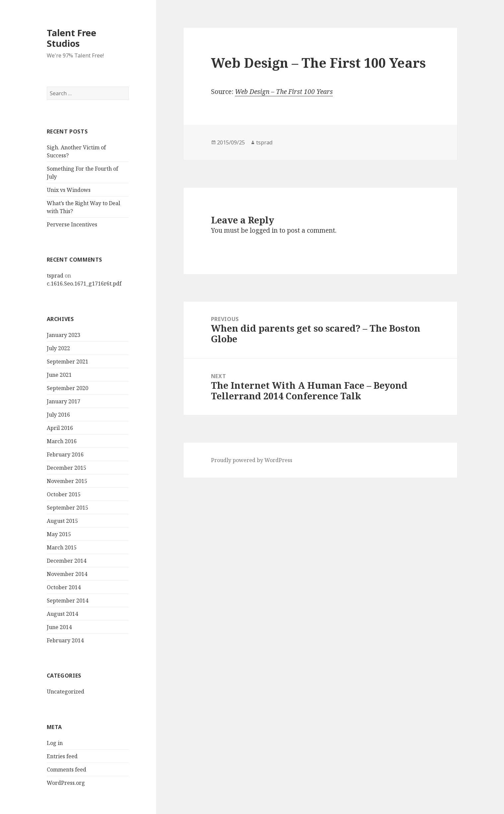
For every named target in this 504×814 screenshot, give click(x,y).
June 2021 (59, 375)
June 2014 (59, 627)
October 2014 (64, 587)
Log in (55, 743)
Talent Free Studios (72, 38)
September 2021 (68, 362)
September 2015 (68, 508)
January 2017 (64, 401)
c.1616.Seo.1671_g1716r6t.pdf (84, 284)
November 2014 (67, 574)
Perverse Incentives (72, 224)
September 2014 (68, 601)
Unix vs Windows (69, 190)
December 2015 (67, 468)
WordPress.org (66, 783)
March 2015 (62, 547)
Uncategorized (66, 692)
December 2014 (67, 561)
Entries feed (62, 756)
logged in (264, 230)
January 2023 (64, 335)
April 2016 (60, 428)
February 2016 (65, 454)
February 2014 (65, 640)
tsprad (55, 276)
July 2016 (58, 415)
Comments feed (67, 770)
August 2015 (62, 521)
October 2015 (64, 494)
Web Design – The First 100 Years (284, 92)
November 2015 (67, 481)
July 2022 (58, 348)
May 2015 (59, 534)
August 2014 (62, 614)
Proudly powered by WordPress (252, 460)
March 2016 (62, 441)
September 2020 (68, 388)
